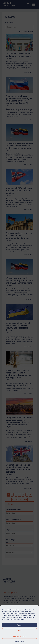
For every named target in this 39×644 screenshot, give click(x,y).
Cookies (16, 641)
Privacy (22, 641)
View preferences (20, 636)
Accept (19, 625)
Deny (19, 631)
